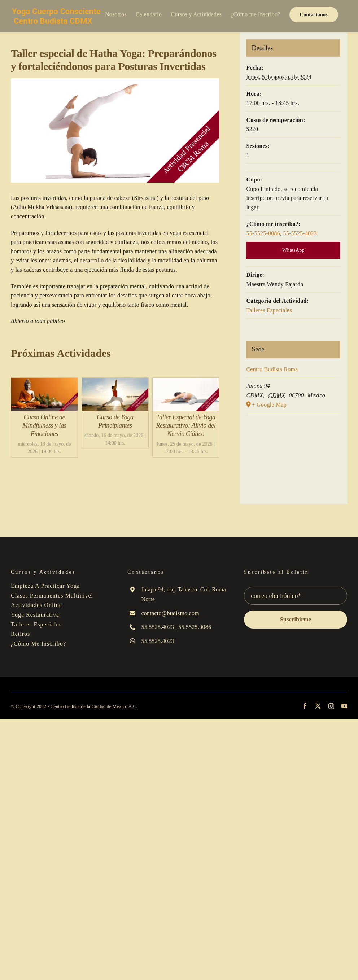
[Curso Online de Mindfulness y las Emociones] (44, 382)
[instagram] (331, 706)
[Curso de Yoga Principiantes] (115, 382)
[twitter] (318, 706)
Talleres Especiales (269, 310)
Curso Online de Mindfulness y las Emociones (44, 426)
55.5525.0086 (195, 627)
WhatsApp (293, 250)
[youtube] (344, 706)
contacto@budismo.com (170, 613)
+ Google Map (269, 405)
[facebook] (305, 706)
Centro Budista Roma (272, 369)
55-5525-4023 (300, 233)
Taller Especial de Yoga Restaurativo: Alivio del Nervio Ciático (186, 426)
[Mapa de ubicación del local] (293, 457)
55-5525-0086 (263, 233)
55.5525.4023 (158, 627)
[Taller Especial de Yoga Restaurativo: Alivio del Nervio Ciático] (186, 382)
